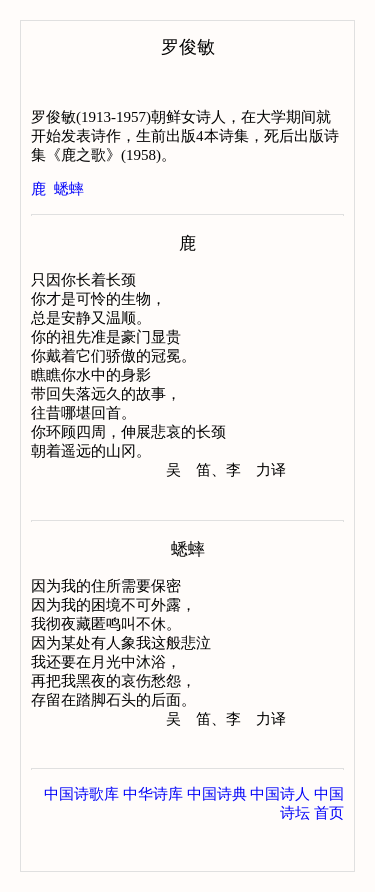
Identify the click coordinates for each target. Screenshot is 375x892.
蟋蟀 (69, 189)
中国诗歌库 (81, 832)
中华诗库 (153, 832)
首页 (329, 851)
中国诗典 (217, 832)
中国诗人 (280, 832)
